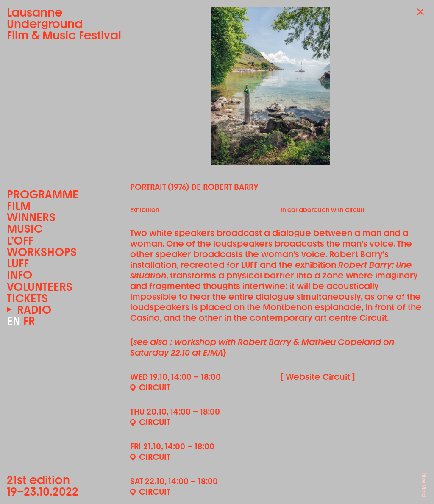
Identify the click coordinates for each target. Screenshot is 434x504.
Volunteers (40, 287)
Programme (43, 194)
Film (19, 206)
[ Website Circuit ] (318, 377)
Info (19, 275)
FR (29, 321)
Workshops (42, 252)
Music (25, 229)
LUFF (18, 263)
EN (14, 321)
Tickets (27, 298)
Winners (31, 217)
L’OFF (20, 241)
